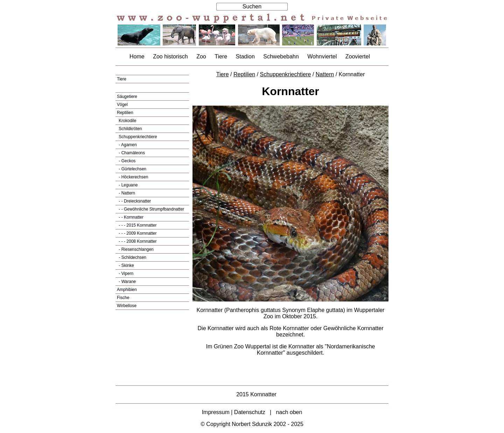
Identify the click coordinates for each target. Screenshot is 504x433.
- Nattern (126, 193)
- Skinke (126, 265)
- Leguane (128, 185)
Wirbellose (127, 306)
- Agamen (127, 145)
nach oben (289, 412)
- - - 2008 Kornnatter (137, 241)
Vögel (122, 105)
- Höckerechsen (133, 177)
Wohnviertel (322, 56)
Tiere (221, 56)
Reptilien (125, 113)
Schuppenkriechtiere (137, 137)
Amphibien (127, 290)
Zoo (201, 56)
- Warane (127, 282)
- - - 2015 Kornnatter (137, 225)
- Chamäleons (131, 153)
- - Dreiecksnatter (134, 201)
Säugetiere (127, 97)
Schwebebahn (281, 56)
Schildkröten (130, 129)
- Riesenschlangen (136, 249)
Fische (123, 298)
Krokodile (127, 121)
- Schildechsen (132, 257)
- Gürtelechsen (132, 169)
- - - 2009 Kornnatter (137, 233)
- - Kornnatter (131, 217)
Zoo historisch (170, 56)
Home (137, 56)
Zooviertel (358, 56)
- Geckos (127, 161)
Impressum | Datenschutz (234, 412)
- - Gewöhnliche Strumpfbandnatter (151, 209)
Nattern (325, 74)
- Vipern (125, 274)
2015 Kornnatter (256, 394)
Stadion (245, 56)
